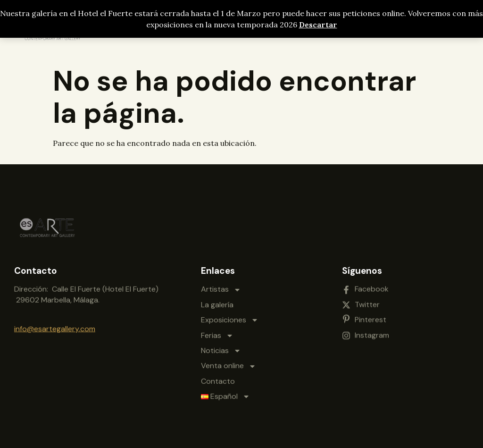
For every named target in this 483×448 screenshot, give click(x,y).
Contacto (218, 377)
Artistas (221, 286)
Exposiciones (230, 316)
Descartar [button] (318, 25)
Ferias (217, 331)
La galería (217, 301)
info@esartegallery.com (55, 328)
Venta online (229, 362)
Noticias (221, 347)
